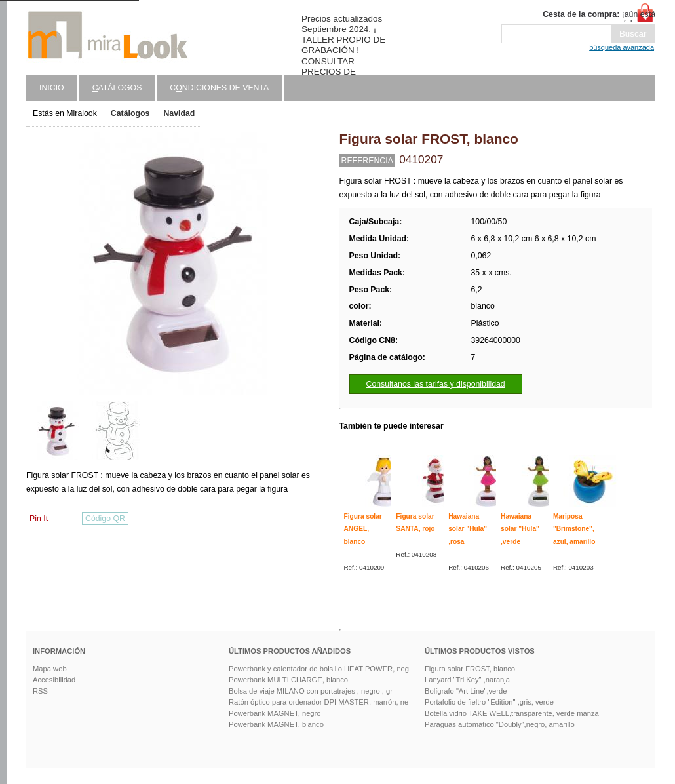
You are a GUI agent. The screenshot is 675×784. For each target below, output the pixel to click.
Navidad (179, 113)
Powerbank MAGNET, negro (275, 713)
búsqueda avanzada (622, 47)
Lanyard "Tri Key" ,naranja (467, 680)
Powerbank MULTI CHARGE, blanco (288, 680)
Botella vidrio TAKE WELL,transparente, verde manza (512, 713)
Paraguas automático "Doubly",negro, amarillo (500, 724)
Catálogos (130, 113)
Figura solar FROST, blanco (470, 669)
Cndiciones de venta (219, 88)
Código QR (105, 519)
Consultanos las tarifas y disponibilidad (436, 384)
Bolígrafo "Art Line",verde (466, 691)
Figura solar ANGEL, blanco (363, 529)
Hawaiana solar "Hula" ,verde (520, 529)
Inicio (52, 88)
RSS (40, 691)
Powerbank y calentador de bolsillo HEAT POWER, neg (319, 669)
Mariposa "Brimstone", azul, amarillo (574, 529)
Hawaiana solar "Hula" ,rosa (468, 529)
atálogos (117, 88)
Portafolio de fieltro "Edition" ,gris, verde (489, 702)
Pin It (39, 519)
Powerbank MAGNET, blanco (276, 724)
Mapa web (50, 669)
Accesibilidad (54, 680)
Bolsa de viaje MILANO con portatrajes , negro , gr (311, 691)
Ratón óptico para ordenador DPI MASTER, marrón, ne (318, 702)
